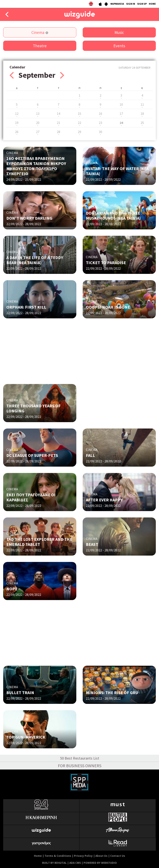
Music (119, 32)
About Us (101, 856)
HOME (152, 4)
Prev (12, 75)
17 (121, 114)
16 (100, 114)
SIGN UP (142, 4)
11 (142, 104)
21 (59, 123)
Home (38, 856)
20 (38, 123)
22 (79, 123)
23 (100, 123)
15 (79, 114)
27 (38, 132)
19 (17, 123)
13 (38, 114)
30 (100, 132)
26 (17, 132)
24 (121, 123)
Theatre (40, 46)
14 (59, 114)
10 (121, 104)
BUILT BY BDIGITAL (54, 863)
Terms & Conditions (58, 856)
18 (142, 114)
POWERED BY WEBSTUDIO (100, 863)
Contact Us (118, 856)
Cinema (38, 32)
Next (62, 75)
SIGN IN (131, 4)
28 (59, 132)
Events (119, 46)
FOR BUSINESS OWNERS (80, 766)
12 (17, 114)
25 (142, 123)
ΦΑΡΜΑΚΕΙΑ (117, 4)
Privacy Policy (83, 856)
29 (79, 132)
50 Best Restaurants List (80, 758)
